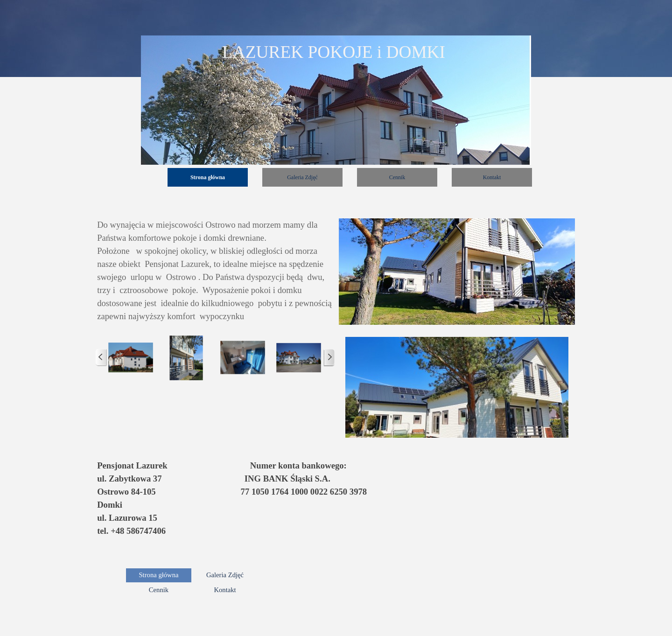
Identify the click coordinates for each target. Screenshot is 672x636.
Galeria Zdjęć (302, 177)
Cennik (397, 177)
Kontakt (492, 177)
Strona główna (208, 177)
